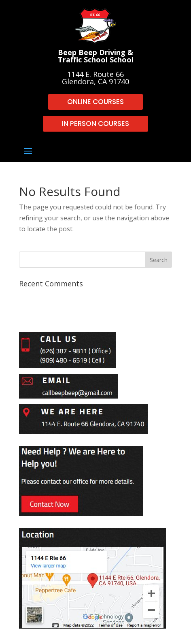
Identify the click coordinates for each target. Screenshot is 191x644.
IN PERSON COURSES (95, 124)
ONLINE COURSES (95, 102)
